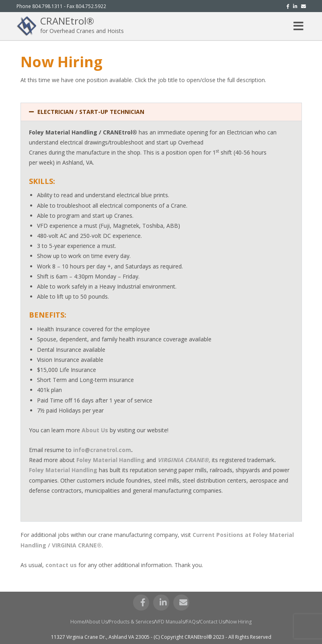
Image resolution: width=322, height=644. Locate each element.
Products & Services (131, 622)
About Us (97, 622)
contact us (61, 565)
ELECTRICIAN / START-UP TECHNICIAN (91, 112)
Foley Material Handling (111, 460)
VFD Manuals (170, 622)
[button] (161, 112)
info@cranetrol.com (102, 450)
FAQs (192, 622)
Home (77, 622)
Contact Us (212, 622)
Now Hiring (239, 622)
